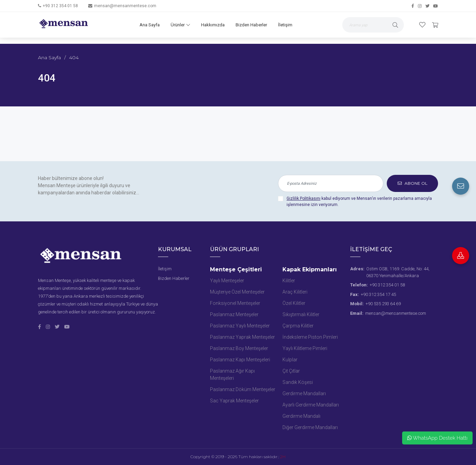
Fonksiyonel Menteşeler (235, 303)
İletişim (285, 25)
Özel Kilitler (294, 303)
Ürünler (180, 25)
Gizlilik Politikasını (303, 198)
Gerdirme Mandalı (301, 416)
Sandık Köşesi (298, 382)
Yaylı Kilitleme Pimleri (305, 348)
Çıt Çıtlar (291, 371)
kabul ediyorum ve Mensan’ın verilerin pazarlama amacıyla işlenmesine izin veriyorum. (359, 202)
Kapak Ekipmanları (310, 269)
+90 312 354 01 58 (60, 6)
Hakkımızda (213, 25)
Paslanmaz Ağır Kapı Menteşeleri (232, 374)
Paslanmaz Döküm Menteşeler (243, 389)
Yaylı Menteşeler (227, 281)
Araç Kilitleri (295, 292)
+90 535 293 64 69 (383, 304)
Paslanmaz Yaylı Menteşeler (240, 326)
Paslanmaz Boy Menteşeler (239, 348)
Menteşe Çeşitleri (236, 269)
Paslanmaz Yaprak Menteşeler (242, 337)
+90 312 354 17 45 (378, 294)
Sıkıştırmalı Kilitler (301, 314)
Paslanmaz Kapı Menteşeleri (240, 360)
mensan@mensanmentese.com (125, 6)
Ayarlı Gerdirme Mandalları (311, 405)
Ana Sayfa (150, 25)
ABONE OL (413, 183)
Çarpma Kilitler (298, 326)
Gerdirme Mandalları (304, 393)
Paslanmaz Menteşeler (234, 314)
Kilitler (289, 281)
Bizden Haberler (251, 25)
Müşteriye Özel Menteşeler (237, 292)
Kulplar (290, 360)
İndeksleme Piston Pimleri (310, 337)
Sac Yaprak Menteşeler (234, 401)
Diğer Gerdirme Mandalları (310, 427)
